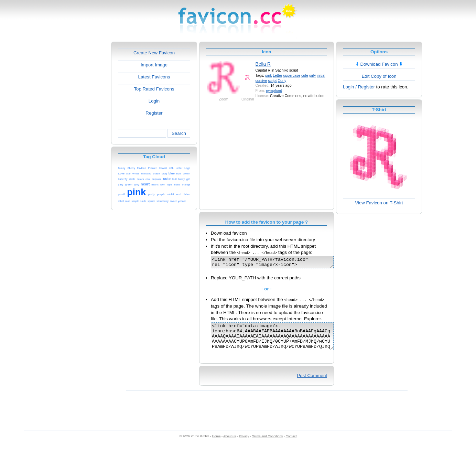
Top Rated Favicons (154, 89)
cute (305, 75)
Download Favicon (379, 64)
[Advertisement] (82, 145)
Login (154, 101)
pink (268, 75)
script (272, 81)
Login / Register (359, 87)
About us (230, 443)
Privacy (244, 443)
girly (312, 75)
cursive (261, 81)
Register (154, 113)
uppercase (292, 75)
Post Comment (312, 383)
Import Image (154, 65)
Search (179, 133)
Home (217, 443)
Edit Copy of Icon (379, 76)
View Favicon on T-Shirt (379, 203)
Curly (282, 81)
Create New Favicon (154, 53)
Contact (291, 443)
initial (321, 75)
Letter (277, 75)
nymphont (274, 90)
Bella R (263, 64)
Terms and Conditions (267, 443)
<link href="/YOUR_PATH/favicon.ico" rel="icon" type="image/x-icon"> (279, 263)
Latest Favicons (154, 77)
